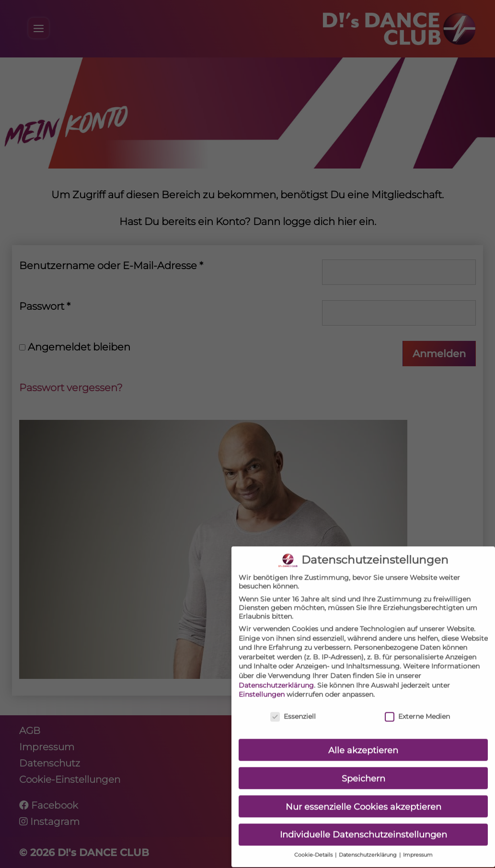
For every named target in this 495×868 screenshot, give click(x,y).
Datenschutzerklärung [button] (368, 843)
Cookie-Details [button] (314, 843)
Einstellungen (262, 683)
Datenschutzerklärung (276, 673)
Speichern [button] (363, 766)
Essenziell (293, 704)
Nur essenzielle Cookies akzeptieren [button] (363, 795)
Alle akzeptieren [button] (363, 738)
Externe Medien (417, 704)
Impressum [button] (418, 843)
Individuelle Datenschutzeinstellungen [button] (363, 823)
